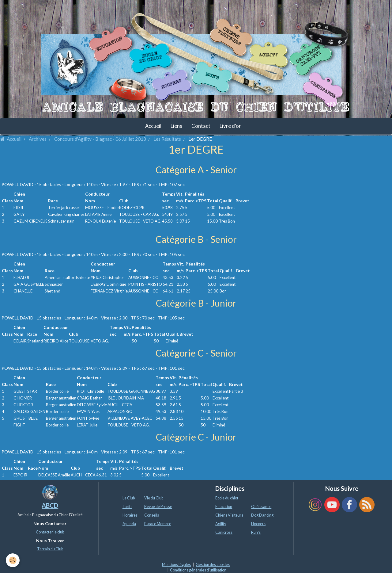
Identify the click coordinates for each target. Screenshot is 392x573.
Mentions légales (176, 565)
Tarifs (127, 507)
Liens (176, 126)
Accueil (153, 126)
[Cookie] (13, 560)
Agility (221, 524)
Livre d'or (230, 126)
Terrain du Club (50, 549)
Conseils (152, 515)
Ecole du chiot (227, 498)
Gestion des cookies (213, 565)
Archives (38, 139)
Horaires (130, 515)
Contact (201, 126)
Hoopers (258, 524)
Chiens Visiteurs (229, 515)
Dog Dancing (262, 515)
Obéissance (261, 507)
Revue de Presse (158, 507)
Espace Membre (158, 524)
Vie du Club (154, 498)
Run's (256, 532)
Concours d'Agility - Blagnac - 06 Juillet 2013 (100, 139)
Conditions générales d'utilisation (198, 570)
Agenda (129, 524)
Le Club (129, 498)
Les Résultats (167, 139)
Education (224, 507)
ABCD (50, 505)
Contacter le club (50, 532)
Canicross (224, 532)
